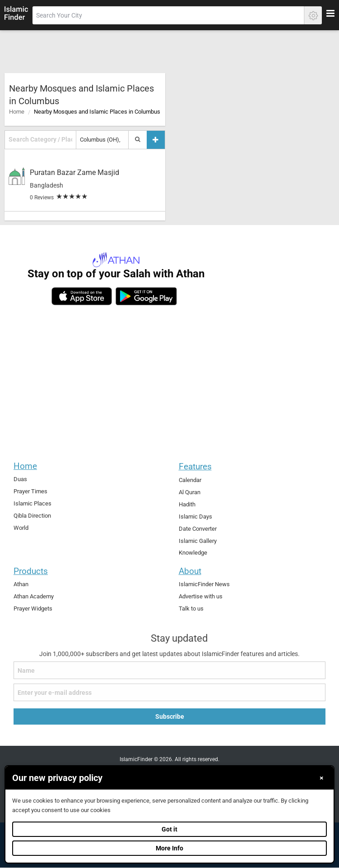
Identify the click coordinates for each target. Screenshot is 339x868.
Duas (20, 479)
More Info (169, 848)
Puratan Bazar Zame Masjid (74, 172)
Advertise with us (201, 596)
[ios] (82, 296)
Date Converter (198, 529)
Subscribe (170, 716)
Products (31, 571)
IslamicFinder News (204, 584)
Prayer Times (30, 491)
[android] (146, 296)
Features (195, 466)
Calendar (190, 480)
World (21, 528)
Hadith (187, 504)
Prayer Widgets (33, 609)
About (190, 571)
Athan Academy (34, 596)
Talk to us (191, 609)
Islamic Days (195, 517)
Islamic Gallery (198, 541)
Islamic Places (33, 503)
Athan (21, 584)
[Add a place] (156, 140)
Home (17, 112)
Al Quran (190, 492)
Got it (169, 829)
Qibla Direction (32, 516)
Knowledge (193, 553)
